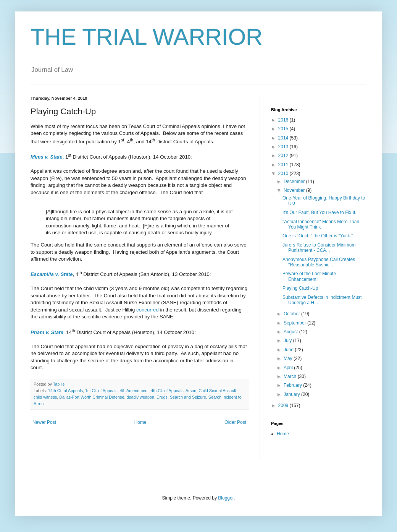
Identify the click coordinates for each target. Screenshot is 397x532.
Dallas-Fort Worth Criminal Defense (92, 397)
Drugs (162, 397)
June (289, 350)
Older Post (235, 422)
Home (140, 422)
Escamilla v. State (52, 274)
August (291, 332)
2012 (284, 156)
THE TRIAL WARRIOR (147, 37)
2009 (284, 405)
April (289, 368)
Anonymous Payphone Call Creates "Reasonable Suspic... (319, 262)
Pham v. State (47, 332)
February (293, 385)
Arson (191, 391)
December (295, 182)
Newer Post (44, 422)
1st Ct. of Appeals (101, 391)
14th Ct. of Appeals (65, 391)
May (289, 358)
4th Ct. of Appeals (167, 391)
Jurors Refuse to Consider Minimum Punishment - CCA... (319, 248)
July (288, 341)
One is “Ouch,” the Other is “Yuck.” (318, 236)
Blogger (226, 498)
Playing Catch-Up (300, 288)
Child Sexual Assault (217, 391)
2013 (284, 147)
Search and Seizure (188, 397)
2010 (284, 174)
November (295, 190)
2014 (284, 138)
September (295, 323)
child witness (45, 397)
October (292, 314)
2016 (284, 120)
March (291, 376)
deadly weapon (140, 397)
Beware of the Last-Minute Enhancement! (309, 276)
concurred (148, 310)
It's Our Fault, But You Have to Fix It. (320, 212)
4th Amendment (134, 391)
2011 (284, 165)
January (292, 394)
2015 (284, 129)
